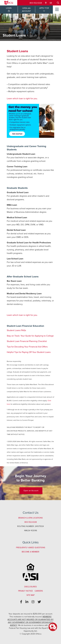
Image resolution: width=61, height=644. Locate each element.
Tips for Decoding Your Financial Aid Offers (27, 347)
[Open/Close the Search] (58, 3)
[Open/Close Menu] (57, 10)
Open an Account (31, 491)
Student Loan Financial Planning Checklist (27, 341)
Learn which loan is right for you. (22, 98)
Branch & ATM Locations (30, 518)
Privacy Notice (25, 591)
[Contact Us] (51, 3)
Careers (39, 591)
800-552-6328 (36, 3)
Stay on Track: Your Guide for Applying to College (30, 336)
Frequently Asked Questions (31, 548)
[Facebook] (21, 602)
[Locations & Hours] (46, 3)
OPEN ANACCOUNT (26, 10)
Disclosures (30, 587)
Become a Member (30, 552)
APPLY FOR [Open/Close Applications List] (44, 8)
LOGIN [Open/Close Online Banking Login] (9, 9)
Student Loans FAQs (16, 330)
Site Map (30, 595)
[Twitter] (39, 602)
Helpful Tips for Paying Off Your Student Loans (29, 352)
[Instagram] (33, 602)
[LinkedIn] (27, 602)
